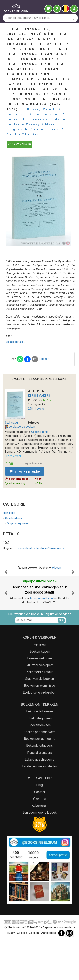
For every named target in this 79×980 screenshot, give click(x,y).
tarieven (33, 464)
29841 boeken (37, 409)
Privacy (10, 973)
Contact (40, 832)
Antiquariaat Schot (42, 638)
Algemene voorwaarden (58, 968)
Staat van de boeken (39, 719)
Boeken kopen (39, 692)
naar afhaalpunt (25, 479)
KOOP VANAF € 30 (19, 144)
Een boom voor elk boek (40, 853)
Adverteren (40, 846)
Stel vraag (11, 423)
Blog (39, 825)
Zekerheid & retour (39, 712)
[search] (72, 18)
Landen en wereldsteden (40, 806)
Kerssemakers (39, 396)
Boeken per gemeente (40, 779)
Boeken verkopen (39, 698)
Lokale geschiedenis (39, 800)
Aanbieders (48, 973)
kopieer (44, 359)
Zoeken (34, 973)
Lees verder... (15, 456)
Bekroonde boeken (39, 751)
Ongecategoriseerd (17, 524)
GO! (61, 660)
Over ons (40, 839)
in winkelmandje (25, 471)
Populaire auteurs (40, 793)
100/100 (35, 400)
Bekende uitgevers (39, 786)
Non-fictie (9, 513)
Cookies (22, 973)
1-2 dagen (36, 404)
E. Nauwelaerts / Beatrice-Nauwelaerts (39, 548)
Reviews (40, 685)
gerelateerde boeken (20, 427)
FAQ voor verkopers (40, 705)
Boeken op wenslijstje (39, 726)
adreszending (25, 483)
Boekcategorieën (40, 758)
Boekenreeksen (39, 765)
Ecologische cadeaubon (39, 733)
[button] (6, 592)
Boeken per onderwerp (40, 772)
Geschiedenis (40, 432)
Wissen (56, 568)
